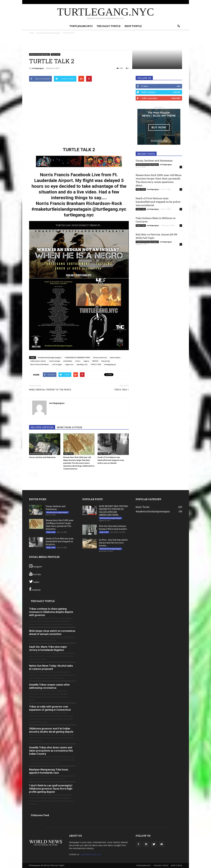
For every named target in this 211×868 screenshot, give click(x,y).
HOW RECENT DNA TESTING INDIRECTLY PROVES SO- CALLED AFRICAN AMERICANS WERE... (113, 511)
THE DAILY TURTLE (139, 2)
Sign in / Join (108, 2)
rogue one (69, 364)
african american (100, 357)
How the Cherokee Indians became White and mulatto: (113, 527)
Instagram (36, 566)
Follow (177, 92)
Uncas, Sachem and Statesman (42, 457)
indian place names (38, 361)
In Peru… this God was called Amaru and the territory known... (113, 543)
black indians (115, 357)
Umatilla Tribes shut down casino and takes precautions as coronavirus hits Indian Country (51, 751)
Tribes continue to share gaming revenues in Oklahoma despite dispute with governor (51, 612)
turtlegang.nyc (110, 364)
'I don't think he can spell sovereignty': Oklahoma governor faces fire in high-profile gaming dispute (51, 789)
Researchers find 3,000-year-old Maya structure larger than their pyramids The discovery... (60, 525)
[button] (179, 26)
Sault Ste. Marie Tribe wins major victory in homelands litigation (48, 648)
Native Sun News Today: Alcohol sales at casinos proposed (51, 667)
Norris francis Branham (40, 364)
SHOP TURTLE (154, 2)
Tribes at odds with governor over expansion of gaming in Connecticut (50, 708)
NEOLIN (95, 361)
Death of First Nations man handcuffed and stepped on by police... (60, 541)
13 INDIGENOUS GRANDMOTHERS (77, 357)
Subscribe (176, 98)
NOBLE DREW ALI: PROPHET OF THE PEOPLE (50, 390)
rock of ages (57, 364)
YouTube (35, 574)
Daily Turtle (56, 54)
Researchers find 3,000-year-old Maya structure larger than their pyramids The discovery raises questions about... (159, 180)
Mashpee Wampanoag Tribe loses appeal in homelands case (49, 771)
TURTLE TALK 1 (121, 390)
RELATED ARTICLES (42, 427)
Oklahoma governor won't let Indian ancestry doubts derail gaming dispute (51, 730)
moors (78, 361)
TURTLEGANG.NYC (122, 2)
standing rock (82, 364)
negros (86, 361)
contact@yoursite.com (91, 854)
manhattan (68, 361)
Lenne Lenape (55, 361)
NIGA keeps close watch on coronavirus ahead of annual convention (52, 632)
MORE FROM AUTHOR (69, 427)
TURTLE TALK (96, 364)
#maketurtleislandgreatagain (40, 54)
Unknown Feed (40, 815)
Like (178, 86)
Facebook (35, 589)
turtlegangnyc (38, 68)
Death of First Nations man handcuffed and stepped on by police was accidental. (111, 460)
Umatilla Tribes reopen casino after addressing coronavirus (49, 686)
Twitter (34, 581)
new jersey (106, 361)
